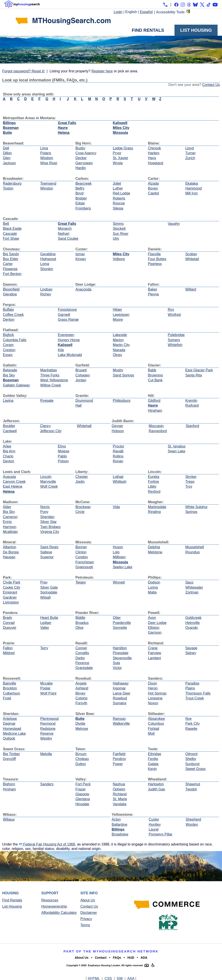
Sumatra (119, 703)
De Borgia (11, 552)
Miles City (121, 128)
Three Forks (50, 375)
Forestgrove (67, 310)
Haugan (9, 557)
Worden (192, 825)
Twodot (191, 789)
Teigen (81, 582)
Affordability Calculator (59, 913)
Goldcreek (193, 618)
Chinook (154, 148)
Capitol (153, 193)
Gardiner (10, 597)
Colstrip (81, 698)
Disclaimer (89, 913)
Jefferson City (51, 431)
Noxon (153, 703)
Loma (45, 264)
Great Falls (67, 123)
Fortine (153, 482)
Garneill (64, 315)
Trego (190, 482)
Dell (6, 148)
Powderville (122, 623)
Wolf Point (48, 693)
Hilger (117, 310)
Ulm (116, 239)
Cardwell (10, 431)
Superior (47, 557)
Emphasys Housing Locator (104, 965)
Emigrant (10, 592)
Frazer (81, 789)
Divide (80, 724)
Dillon (7, 153)
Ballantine (119, 825)
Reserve (47, 734)
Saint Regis (49, 547)
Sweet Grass (196, 769)
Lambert (154, 658)
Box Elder (11, 259)
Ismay (80, 254)
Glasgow (82, 794)
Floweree (10, 269)
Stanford (192, 426)
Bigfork (8, 335)
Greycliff (9, 759)
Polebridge (176, 335)
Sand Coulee (68, 239)
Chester (82, 477)
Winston (47, 188)
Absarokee (156, 719)
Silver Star (48, 522)
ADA (144, 958)
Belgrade (10, 370)
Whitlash (120, 482)
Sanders (47, 784)
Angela (81, 683)
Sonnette (120, 628)
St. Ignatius (177, 446)
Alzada (153, 183)
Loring (153, 587)
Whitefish (175, 345)
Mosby (118, 370)
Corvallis (82, 653)
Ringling (154, 512)
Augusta (9, 477)
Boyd (79, 193)
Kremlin (191, 401)
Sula (116, 663)
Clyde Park (12, 582)
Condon (82, 557)
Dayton (9, 461)
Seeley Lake (123, 567)
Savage (191, 648)
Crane (153, 648)
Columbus (156, 724)
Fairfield (119, 754)
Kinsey (81, 259)
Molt (151, 734)
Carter (8, 264)
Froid (7, 698)
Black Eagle (12, 229)
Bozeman (11, 128)
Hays (152, 158)
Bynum (81, 754)
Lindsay (46, 289)
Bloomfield (11, 289)
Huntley (155, 825)
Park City (193, 724)
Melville (46, 754)
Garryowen (84, 163)
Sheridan (47, 517)
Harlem (154, 153)
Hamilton (120, 648)
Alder (7, 507)
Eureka (154, 477)
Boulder (9, 426)
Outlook (9, 738)
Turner (191, 153)
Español (146, 12)
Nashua (119, 784)
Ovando (192, 628)
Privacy (86, 919)
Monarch (65, 229)
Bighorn (9, 784)
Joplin (80, 482)
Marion (118, 340)
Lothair (118, 477)
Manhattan (49, 370)
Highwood (48, 259)
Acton (116, 819)
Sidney (191, 653)
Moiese (64, 451)
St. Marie (120, 799)
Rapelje (191, 729)
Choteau (82, 759)
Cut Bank (155, 380)
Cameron (10, 517)
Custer (154, 819)
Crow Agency (86, 153)
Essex (8, 355)
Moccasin (156, 426)
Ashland (82, 688)
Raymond (48, 724)
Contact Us (211, 85)
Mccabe (46, 683)
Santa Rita (194, 375)
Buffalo (8, 310)
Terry (44, 648)
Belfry (80, 188)
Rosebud (120, 698)
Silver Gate (49, 587)
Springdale (49, 592)
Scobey (191, 254)
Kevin (152, 769)
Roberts (119, 198)
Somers (174, 340)
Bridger (81, 198)
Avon (152, 618)
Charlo (8, 456)
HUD (131, 958)
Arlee (7, 446)
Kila (61, 350)
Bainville (10, 683)
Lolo (116, 552)
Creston (9, 350)
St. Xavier (120, 158)
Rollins (118, 456)
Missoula (120, 133)
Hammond (194, 188)
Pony (44, 512)
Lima (44, 148)
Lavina (8, 401)
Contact (101, 958)
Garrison (155, 633)
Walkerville (121, 724)
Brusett (81, 370)
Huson (118, 547)
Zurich (190, 158)
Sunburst (192, 764)
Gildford (154, 401)
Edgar (80, 203)
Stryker (191, 477)
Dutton (81, 764)
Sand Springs (123, 375)
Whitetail (192, 259)
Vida (116, 507)
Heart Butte (49, 618)
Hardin (81, 168)
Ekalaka (192, 183)
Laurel (154, 829)
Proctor (119, 446)
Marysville (48, 482)
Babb (152, 370)
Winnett (119, 582)
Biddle (80, 618)
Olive (79, 628)
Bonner (81, 547)
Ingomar (119, 688)
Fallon (8, 648)
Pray (44, 582)
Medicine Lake (14, 734)
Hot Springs (157, 693)
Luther (118, 188)
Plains (190, 688)
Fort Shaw (11, 239)
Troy (189, 486)
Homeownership (54, 906)
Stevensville (122, 658)
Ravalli (118, 451)
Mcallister (10, 532)
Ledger (46, 623)
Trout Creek (195, 698)
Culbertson (11, 693)
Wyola (118, 163)
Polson (63, 461)
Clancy (45, 426)
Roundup (193, 552)
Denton (9, 320)
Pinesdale (121, 653)
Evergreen (66, 335)
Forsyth (81, 703)
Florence (82, 663)
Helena (64, 133)
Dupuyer (10, 628)
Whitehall (84, 426)
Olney (117, 355)
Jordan (81, 380)
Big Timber (11, 754)
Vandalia (120, 804)
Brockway (83, 507)
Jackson (9, 163)
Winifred (174, 315)
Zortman (192, 592)
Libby (152, 486)
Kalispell (120, 123)
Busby (80, 148)
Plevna (153, 294)
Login (118, 12)
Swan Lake (177, 451)
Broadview (120, 834)
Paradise (192, 683)
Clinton (81, 552)
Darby (80, 658)
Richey (46, 294)
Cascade (10, 234)
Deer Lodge (157, 623)
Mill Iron (192, 193)
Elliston (154, 628)
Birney (80, 693)
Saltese (46, 552)
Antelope (10, 719)
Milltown (119, 557)
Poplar (45, 688)
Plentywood (49, 719)
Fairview (155, 653)
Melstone (155, 552)
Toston (8, 188)
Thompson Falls (198, 693)
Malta (152, 592)
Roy (171, 310)
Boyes (153, 188)
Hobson (118, 431)
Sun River (121, 234)
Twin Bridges (50, 527)
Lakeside (120, 335)
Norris (45, 507)
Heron (153, 688)
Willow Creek (51, 385)
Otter (117, 618)
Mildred (9, 653)
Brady (8, 618)
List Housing (196, 30)
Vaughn (174, 224)
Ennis (7, 522)
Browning (155, 375)
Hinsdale (82, 804)
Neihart (64, 234)
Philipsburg (122, 401)
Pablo (62, 456)
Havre (63, 128)
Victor (117, 668)
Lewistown (121, 315)
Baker (153, 289)
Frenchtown (85, 562)
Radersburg (12, 183)
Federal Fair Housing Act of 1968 (47, 844)
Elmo (62, 446)
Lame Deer (122, 693)
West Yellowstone (54, 380)
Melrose (82, 729)
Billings (9, 123)
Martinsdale (157, 507)
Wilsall (45, 597)
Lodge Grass (123, 148)
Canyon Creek (14, 482)
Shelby (191, 759)
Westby (46, 738)
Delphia (154, 547)
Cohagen (83, 375)
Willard (191, 289)
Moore (118, 320)
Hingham (155, 411)
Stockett (119, 229)
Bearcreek (84, 183)
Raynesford (158, 431)
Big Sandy (11, 254)
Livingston (11, 602)
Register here (102, 71)
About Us (88, 900)
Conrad (9, 623)
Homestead (12, 729)
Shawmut (193, 784)
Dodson (154, 582)
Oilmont (191, 754)
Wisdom (47, 158)
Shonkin (47, 269)
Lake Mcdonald (70, 355)
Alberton (10, 547)
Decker (81, 158)
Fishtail (154, 729)
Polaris (46, 153)
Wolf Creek (49, 486)
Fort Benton (12, 274)
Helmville (193, 623)
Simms (118, 224)
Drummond (84, 401)
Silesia (118, 208)
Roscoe (119, 203)
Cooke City (12, 587)
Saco (189, 582)
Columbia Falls (15, 340)
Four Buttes (157, 259)
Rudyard (192, 405)
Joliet (117, 183)
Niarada (119, 350)
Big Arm (9, 451)
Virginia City (50, 532)
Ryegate (47, 401)
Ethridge (155, 754)
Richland (120, 794)
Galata (153, 764)
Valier (45, 628)
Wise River (49, 163)
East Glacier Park (199, 370)
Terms (85, 925)
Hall (79, 405)
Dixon (152, 683)
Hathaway (121, 683)
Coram (8, 345)
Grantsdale (84, 668)
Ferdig (153, 759)
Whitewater (194, 587)
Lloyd (190, 148)
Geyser (117, 426)
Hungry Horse (69, 340)
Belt (6, 224)
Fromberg (83, 208)
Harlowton (156, 784)
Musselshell (195, 547)
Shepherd (193, 819)
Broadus (82, 623)
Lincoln (46, 477)
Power (118, 764)
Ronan (118, 461)
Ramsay (119, 719)
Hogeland (156, 163)
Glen (7, 158)
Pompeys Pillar (161, 834)
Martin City (121, 345)
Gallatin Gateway (16, 385)
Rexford (154, 492)
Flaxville (154, 254)
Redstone (48, 729)
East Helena (13, 486)
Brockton (10, 688)
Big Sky (9, 375)
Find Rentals (148, 30)
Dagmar (9, 724)
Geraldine (48, 254)
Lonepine (155, 698)
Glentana (83, 799)
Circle (80, 512)
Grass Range (68, 320)
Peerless (155, 264)
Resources (50, 900)
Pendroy (119, 759)
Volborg (119, 259)
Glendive (10, 294)
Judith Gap (156, 789)
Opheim (119, 789)
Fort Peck (83, 784)
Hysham (9, 789)
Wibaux (9, 819)
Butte (7, 133)
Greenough (84, 567)
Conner (81, 648)
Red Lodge (121, 193)
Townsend (48, 183)
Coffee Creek (13, 315)
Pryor (117, 153)
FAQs (117, 958)
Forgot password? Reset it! (23, 71)
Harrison (10, 527)
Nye (188, 719)
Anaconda (83, 289)
